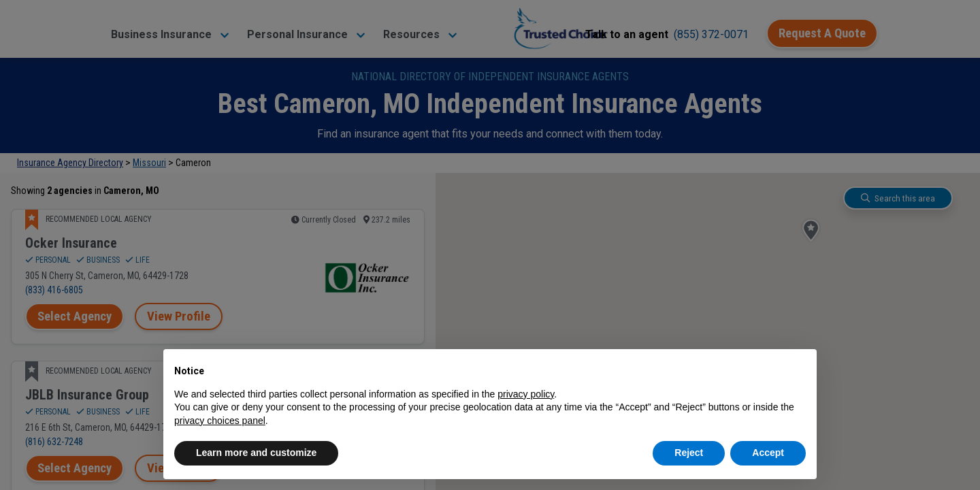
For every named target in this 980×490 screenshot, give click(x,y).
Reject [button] (689, 453)
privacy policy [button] (526, 394)
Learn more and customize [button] (256, 453)
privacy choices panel (220, 421)
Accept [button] (768, 453)
